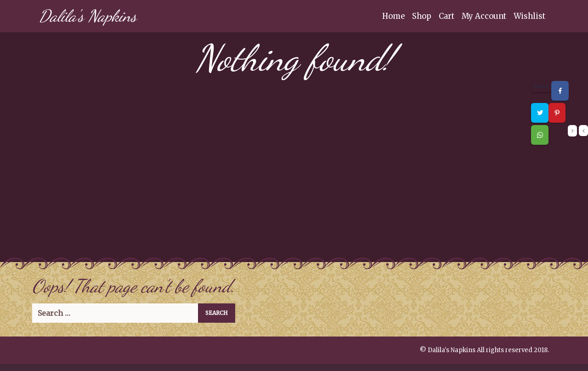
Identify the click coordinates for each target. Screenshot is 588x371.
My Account (484, 16)
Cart (447, 16)
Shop (422, 16)
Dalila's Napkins (88, 16)
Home (393, 16)
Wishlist (529, 16)
